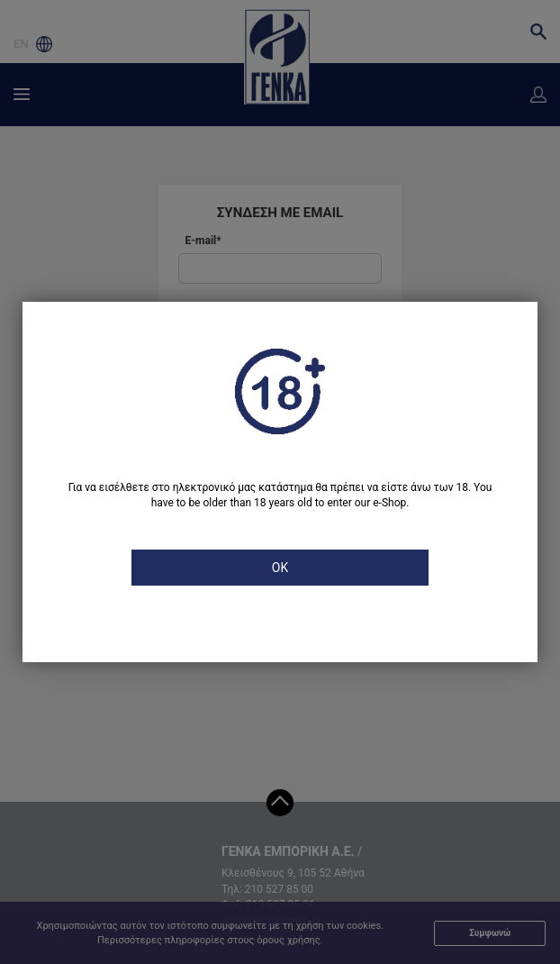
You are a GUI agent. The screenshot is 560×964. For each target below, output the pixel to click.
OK (280, 568)
